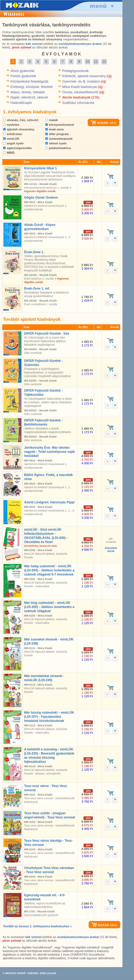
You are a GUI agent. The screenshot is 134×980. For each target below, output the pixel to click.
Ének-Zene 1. (34, 252)
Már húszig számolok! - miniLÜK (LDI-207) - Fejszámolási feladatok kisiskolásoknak (49, 717)
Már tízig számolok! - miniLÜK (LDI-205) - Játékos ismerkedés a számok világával (49, 607)
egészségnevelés (18, 148)
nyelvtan (11, 125)
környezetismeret (60, 125)
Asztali (52, 973)
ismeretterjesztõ (59, 139)
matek (52, 120)
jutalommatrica (58, 148)
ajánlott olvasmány (19, 129)
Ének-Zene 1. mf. (37, 288)
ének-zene (55, 129)
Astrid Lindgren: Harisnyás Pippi (49, 502)
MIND (9, 153)
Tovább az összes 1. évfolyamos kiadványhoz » (37, 926)
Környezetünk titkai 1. (41, 168)
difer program (57, 134)
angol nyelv (13, 143)
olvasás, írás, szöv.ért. (21, 120)
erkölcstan (13, 134)
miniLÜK (11, 139)
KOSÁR (99, 123)
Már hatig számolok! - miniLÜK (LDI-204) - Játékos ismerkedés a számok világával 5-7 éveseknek (49, 570)
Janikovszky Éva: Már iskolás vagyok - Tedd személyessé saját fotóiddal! (49, 452)
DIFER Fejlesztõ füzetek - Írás (47, 333)
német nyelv (56, 143)
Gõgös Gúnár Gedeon (41, 198)
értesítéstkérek (111, 549)
